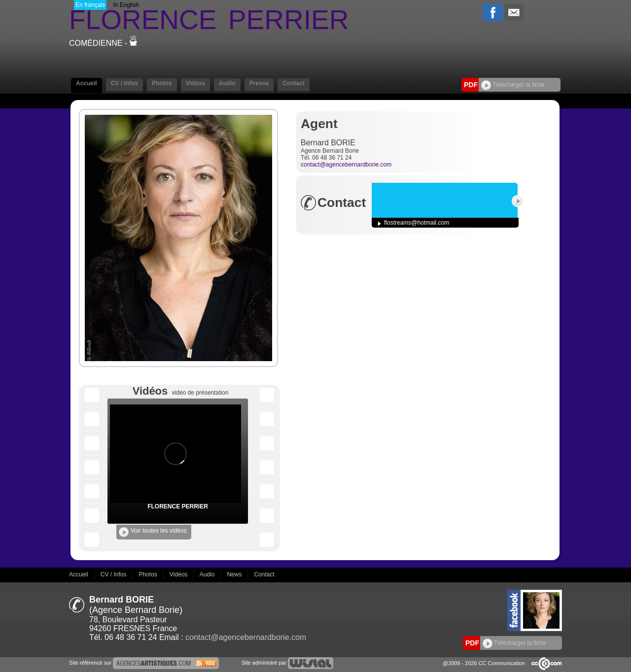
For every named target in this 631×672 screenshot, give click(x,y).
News (235, 574)
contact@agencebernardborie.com (346, 165)
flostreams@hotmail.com (417, 223)
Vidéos (195, 83)
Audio (227, 83)
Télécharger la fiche (513, 85)
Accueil (87, 83)
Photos (162, 83)
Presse (259, 83)
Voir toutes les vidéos (153, 532)
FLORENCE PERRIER (178, 506)
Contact (294, 83)
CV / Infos (124, 83)
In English (126, 5)
